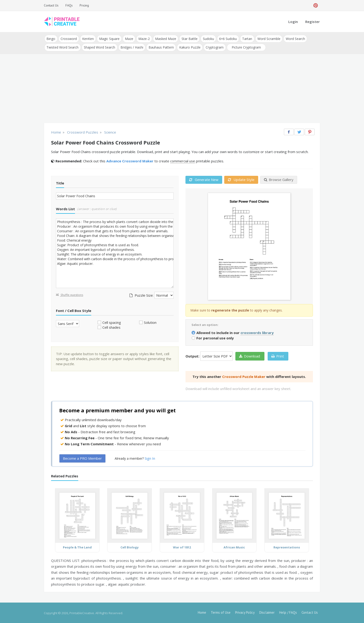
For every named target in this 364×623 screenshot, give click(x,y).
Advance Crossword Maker (130, 161)
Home (202, 612)
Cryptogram (214, 47)
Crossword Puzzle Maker (244, 376)
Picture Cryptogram (245, 47)
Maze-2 (143, 38)
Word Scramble (267, 38)
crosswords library (257, 332)
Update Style (241, 179)
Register (312, 22)
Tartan (245, 38)
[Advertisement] (182, 88)
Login (293, 22)
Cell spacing (112, 322)
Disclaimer (267, 612)
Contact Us (51, 5)
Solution (150, 322)
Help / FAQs (288, 612)
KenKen (88, 38)
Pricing (84, 5)
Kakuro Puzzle (189, 47)
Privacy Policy (245, 612)
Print (278, 355)
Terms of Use (221, 612)
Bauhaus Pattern (161, 47)
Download (250, 355)
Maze (128, 38)
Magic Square (109, 38)
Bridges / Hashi (131, 47)
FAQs (69, 5)
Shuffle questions (70, 294)
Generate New (204, 179)
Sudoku (207, 38)
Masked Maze (164, 38)
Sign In (150, 458)
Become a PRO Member (82, 458)
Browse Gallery (279, 179)
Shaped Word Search (99, 47)
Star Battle (188, 38)
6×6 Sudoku (226, 38)
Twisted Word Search (62, 47)
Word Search (293, 38)
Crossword (68, 38)
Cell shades (111, 327)
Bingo (51, 38)
